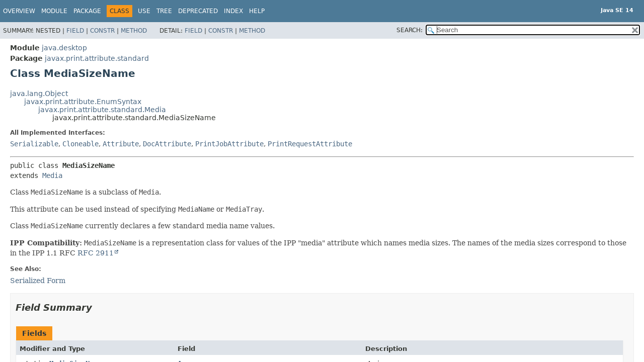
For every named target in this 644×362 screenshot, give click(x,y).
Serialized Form (38, 281)
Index (233, 11)
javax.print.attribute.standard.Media (102, 110)
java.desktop (64, 48)
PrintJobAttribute (229, 144)
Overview (19, 11)
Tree (164, 11)
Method (134, 31)
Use (144, 11)
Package (87, 11)
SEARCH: (410, 30)
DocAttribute (167, 144)
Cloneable (80, 144)
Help (257, 11)
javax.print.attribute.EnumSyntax (83, 102)
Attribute (121, 144)
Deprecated (198, 11)
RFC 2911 (96, 253)
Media (52, 175)
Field (75, 31)
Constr (102, 31)
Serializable (34, 144)
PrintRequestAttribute (310, 144)
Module (54, 11)
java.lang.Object (39, 94)
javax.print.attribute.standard (97, 58)
